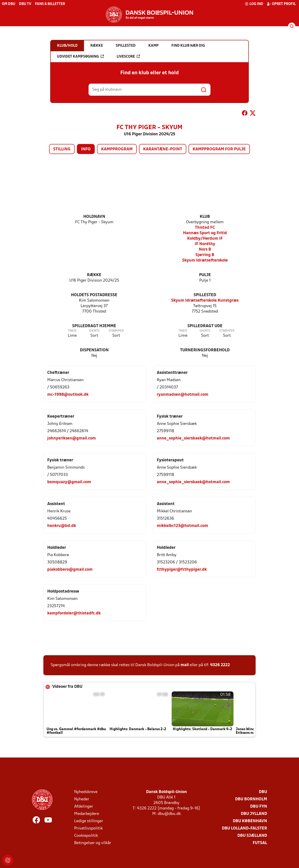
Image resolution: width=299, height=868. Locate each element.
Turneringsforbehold (205, 350)
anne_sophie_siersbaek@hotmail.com (193, 438)
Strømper (116, 331)
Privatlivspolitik (88, 828)
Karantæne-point (163, 149)
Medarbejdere (87, 814)
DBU (263, 792)
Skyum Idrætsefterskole (205, 261)
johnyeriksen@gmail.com (72, 438)
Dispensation (94, 350)
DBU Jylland (254, 814)
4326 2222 (220, 665)
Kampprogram (117, 149)
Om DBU (9, 4)
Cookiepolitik (86, 836)
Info (86, 149)
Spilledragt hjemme (94, 326)
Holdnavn (94, 217)
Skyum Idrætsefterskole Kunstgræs (205, 301)
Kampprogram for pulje (219, 149)
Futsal (260, 843)
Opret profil (281, 4)
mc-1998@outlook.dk (68, 395)
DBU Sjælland (252, 836)
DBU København (250, 821)
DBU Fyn (259, 807)
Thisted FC (205, 228)
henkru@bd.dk (62, 526)
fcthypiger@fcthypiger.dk (182, 570)
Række (94, 275)
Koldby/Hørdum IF (205, 239)
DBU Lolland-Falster (244, 828)
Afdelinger (84, 807)
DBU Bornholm (251, 799)
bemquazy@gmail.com (69, 482)
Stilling (62, 149)
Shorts (94, 331)
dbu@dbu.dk (169, 814)
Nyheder (82, 799)
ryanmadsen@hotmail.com (183, 395)
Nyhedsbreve (86, 792)
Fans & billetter (50, 4)
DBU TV (25, 4)
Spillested (205, 295)
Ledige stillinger (89, 821)
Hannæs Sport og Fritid (205, 233)
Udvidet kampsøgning (80, 56)
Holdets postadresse (94, 295)
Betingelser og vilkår (93, 843)
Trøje (72, 331)
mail (185, 665)
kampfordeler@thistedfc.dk (74, 613)
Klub (205, 217)
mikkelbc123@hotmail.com (182, 526)
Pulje (205, 275)
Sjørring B (205, 255)
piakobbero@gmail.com (70, 570)
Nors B (205, 250)
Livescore (128, 56)
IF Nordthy (205, 244)
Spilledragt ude (205, 326)
